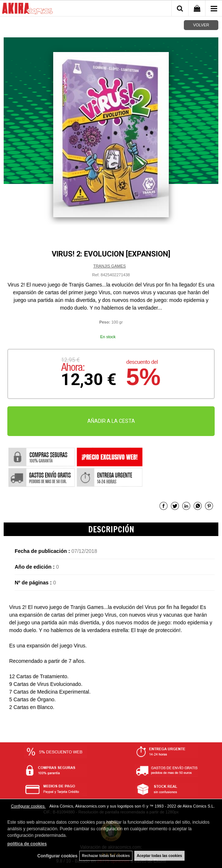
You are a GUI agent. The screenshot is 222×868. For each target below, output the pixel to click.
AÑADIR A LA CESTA (111, 421)
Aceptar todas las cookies (159, 856)
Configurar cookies (28, 806)
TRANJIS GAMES (110, 266)
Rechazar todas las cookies (106, 856)
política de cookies (27, 844)
